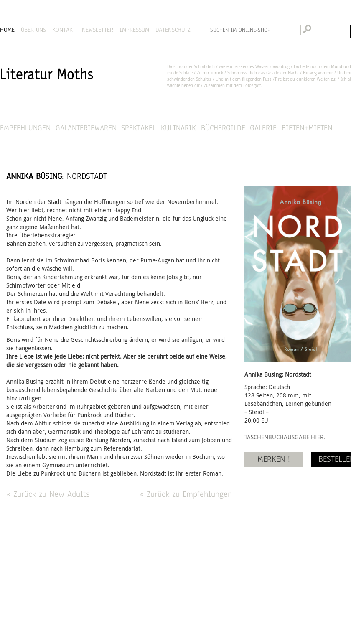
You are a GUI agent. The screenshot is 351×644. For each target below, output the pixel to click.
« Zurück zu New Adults (48, 494)
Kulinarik (178, 128)
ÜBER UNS (33, 30)
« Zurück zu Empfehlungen (186, 494)
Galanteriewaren (86, 128)
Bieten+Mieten (307, 128)
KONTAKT (64, 30)
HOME (7, 30)
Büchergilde (223, 128)
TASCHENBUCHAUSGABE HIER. (285, 437)
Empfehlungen (25, 128)
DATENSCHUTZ (173, 30)
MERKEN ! (274, 459)
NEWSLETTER (98, 30)
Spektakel (139, 128)
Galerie (263, 128)
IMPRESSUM (134, 30)
